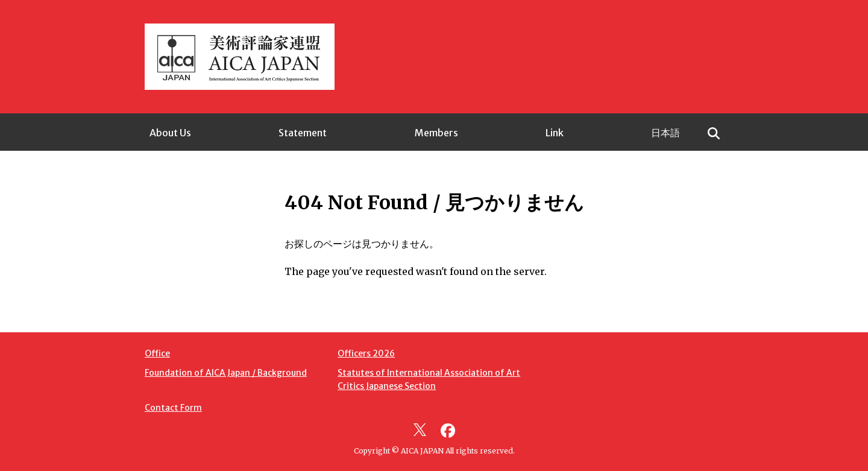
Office (157, 353)
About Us (170, 133)
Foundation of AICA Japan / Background (226, 373)
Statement (303, 133)
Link (555, 133)
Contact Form (173, 408)
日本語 (665, 133)
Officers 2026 (366, 353)
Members (436, 133)
